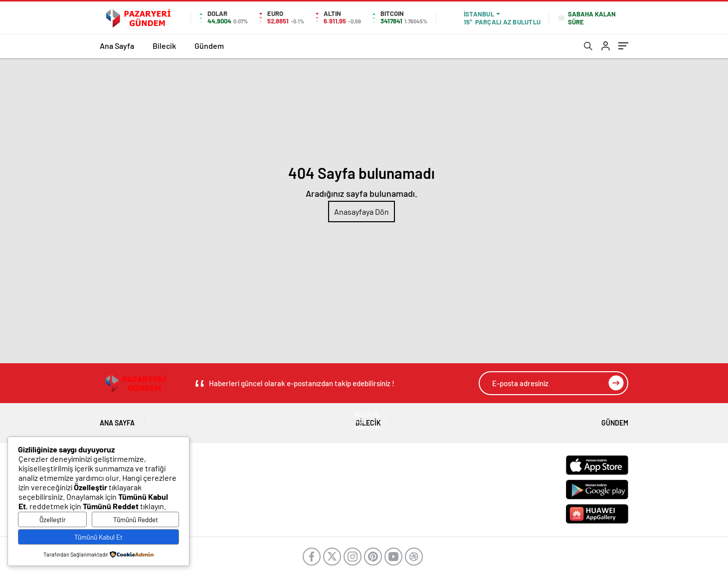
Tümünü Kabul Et (98, 537)
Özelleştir (53, 520)
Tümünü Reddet (136, 520)
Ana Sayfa (117, 46)
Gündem (209, 46)
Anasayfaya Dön (362, 212)
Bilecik (164, 46)
